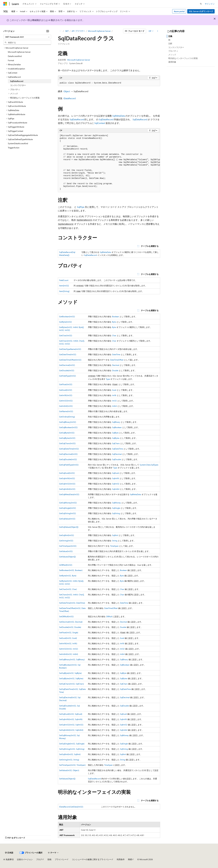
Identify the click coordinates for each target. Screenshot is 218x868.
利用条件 (121, 859)
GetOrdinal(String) (67, 417)
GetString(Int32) (66, 541)
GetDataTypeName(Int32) (70, 349)
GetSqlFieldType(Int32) (69, 465)
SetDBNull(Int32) (66, 616)
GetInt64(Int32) (66, 406)
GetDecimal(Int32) (67, 365)
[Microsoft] (5, 4)
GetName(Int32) (66, 411)
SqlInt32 (116, 484)
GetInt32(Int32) (66, 401)
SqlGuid (115, 473)
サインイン (210, 4)
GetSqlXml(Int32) (67, 535)
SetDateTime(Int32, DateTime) (72, 603)
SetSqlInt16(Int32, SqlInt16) (71, 719)
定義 (170, 36)
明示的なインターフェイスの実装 (183, 58)
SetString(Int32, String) (69, 760)
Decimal (116, 365)
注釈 (170, 43)
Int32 (114, 401)
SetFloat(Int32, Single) (69, 632)
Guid (114, 390)
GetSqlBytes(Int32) (67, 438)
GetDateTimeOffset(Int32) (70, 360)
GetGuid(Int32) (66, 390)
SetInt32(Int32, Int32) (69, 649)
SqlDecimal (117, 454)
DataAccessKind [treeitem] (15, 56)
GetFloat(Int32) (66, 384)
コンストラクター (176, 47)
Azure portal (179, 11)
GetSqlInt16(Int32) (67, 478)
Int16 (114, 395)
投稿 (49, 859)
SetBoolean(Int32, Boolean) (71, 570)
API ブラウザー (78, 31)
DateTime (116, 354)
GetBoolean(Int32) (67, 316)
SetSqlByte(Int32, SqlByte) (70, 673)
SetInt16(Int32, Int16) (68, 643)
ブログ (39, 859)
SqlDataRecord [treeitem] (17, 81)
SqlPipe (81, 207)
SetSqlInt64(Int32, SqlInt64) (71, 730)
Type (108, 379)
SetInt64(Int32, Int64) (69, 654)
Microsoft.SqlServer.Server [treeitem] (19, 52)
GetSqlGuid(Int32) (67, 473)
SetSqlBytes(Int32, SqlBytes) (71, 678)
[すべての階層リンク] (60, 31)
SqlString (116, 513)
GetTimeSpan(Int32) (68, 546)
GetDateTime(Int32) (68, 354)
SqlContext (100, 123)
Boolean (116, 316)
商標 (130, 859)
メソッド (172, 55)
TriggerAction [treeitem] (14, 148)
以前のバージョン (25, 859)
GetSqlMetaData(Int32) (69, 494)
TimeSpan (114, 546)
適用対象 (172, 62)
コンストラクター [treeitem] (18, 85)
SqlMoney (116, 503)
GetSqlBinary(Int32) (68, 422)
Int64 (114, 406)
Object (67, 91)
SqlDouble (117, 459)
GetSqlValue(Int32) (67, 519)
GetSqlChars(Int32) (67, 443)
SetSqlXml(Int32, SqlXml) (70, 754)
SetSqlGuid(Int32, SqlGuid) (71, 714)
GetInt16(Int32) (66, 395)
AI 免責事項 (8, 859)
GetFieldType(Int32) (67, 376)
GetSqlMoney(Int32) (68, 503)
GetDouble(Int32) (67, 370)
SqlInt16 (116, 478)
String (115, 541)
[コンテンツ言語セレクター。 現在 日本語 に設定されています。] (9, 853)
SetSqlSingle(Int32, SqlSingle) (72, 744)
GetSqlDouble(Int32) (68, 459)
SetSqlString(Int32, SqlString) (72, 749)
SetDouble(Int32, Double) (70, 627)
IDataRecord (70, 98)
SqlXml (115, 535)
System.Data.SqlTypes (149, 465)
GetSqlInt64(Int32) (67, 489)
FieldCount (64, 280)
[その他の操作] (158, 31)
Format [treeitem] (11, 60)
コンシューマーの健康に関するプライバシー (92, 859)
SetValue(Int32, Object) (69, 770)
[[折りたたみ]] (48, 31)
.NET (67, 31)
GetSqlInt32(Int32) (67, 484)
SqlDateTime (117, 449)
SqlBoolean (117, 427)
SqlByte (115, 433)
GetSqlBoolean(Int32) (68, 427)
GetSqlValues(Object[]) (69, 527)
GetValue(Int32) (66, 551)
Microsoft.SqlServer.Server (99, 31)
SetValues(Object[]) (67, 779)
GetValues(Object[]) (67, 557)
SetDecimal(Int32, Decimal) (71, 622)
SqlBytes (116, 438)
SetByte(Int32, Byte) (68, 576)
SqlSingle (116, 508)
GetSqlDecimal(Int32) (68, 454)
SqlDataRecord (77, 119)
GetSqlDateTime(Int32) (69, 449)
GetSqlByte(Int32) (67, 433)
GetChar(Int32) (66, 335)
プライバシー (61, 859)
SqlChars (116, 443)
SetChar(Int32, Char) (68, 589)
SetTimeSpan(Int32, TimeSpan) (72, 765)
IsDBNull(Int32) (66, 565)
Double (115, 370)
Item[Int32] (64, 286)
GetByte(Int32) (65, 322)
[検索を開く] (201, 4)
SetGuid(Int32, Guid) (68, 638)
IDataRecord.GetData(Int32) (71, 807)
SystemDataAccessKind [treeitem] (18, 143)
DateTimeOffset (117, 360)
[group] (109, 162)
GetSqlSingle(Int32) (67, 508)
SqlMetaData (119, 116)
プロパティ (173, 51)
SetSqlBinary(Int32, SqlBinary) (72, 659)
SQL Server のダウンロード (201, 11)
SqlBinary (116, 422)
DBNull (109, 616)
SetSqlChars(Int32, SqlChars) (71, 684)
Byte (114, 322)
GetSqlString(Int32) (67, 513)
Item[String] (64, 291)
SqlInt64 (116, 489)
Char (114, 335)
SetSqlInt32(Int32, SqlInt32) (71, 725)
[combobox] (27, 37)
